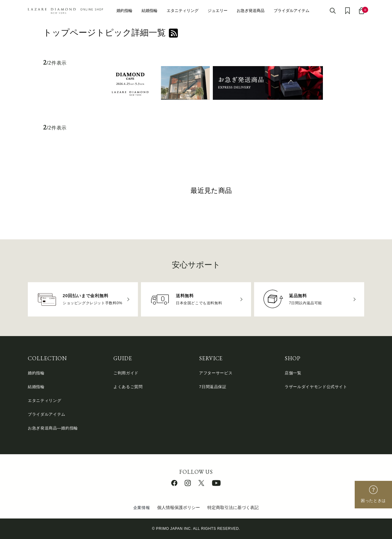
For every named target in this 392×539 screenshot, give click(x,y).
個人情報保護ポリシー (179, 507)
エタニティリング (183, 11)
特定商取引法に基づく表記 (233, 507)
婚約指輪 (124, 11)
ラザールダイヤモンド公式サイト (316, 387)
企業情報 (142, 508)
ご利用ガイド (126, 373)
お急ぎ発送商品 (251, 11)
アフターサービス (216, 373)
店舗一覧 (293, 373)
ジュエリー (218, 11)
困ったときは (373, 501)
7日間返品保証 (213, 387)
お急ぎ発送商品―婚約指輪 (53, 428)
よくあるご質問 (128, 387)
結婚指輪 (150, 11)
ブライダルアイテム (292, 11)
